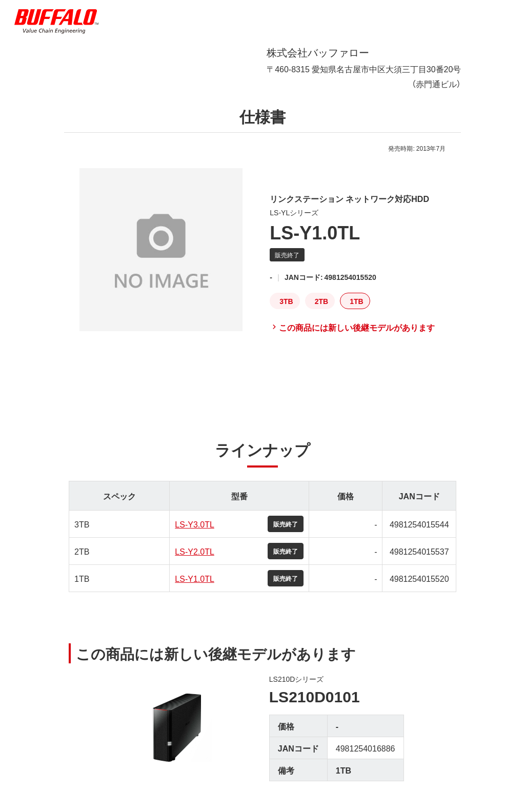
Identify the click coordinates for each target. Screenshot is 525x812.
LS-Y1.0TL (194, 578)
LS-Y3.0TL (194, 524)
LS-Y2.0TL (194, 551)
